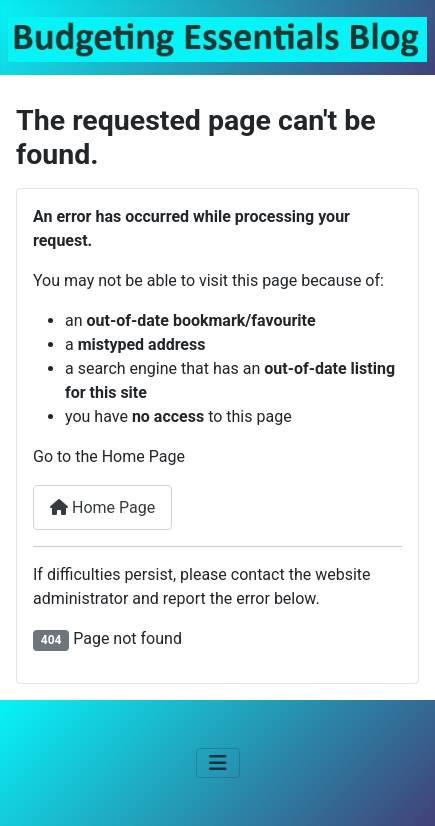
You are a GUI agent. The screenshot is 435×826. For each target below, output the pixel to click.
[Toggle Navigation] (218, 763)
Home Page (102, 507)
